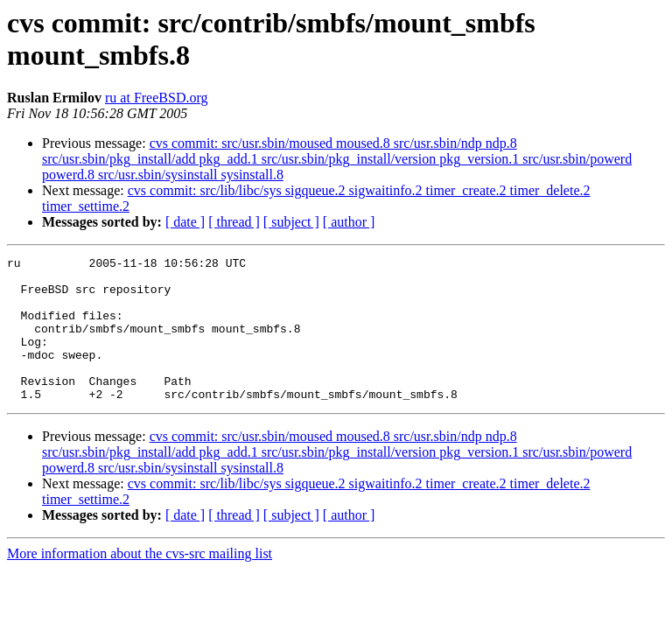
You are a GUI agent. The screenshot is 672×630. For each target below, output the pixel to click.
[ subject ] (291, 222)
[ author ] (349, 222)
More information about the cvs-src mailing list (140, 582)
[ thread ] (234, 222)
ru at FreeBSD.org (156, 98)
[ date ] (185, 222)
